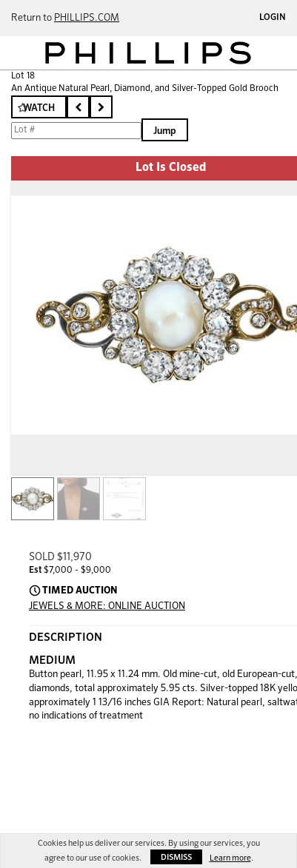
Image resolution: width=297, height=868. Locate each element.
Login (273, 18)
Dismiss (176, 857)
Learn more (230, 858)
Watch (39, 108)
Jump (165, 131)
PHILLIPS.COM (87, 18)
